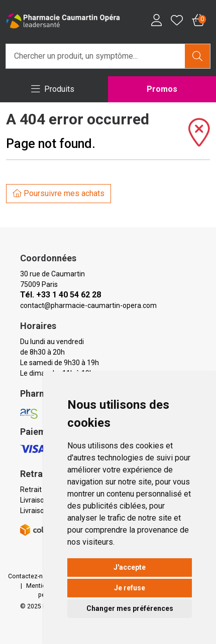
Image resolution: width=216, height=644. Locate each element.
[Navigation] (53, 90)
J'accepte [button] (130, 567)
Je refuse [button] (130, 588)
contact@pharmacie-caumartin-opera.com (88, 305)
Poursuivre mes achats (59, 193)
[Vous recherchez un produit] (96, 56)
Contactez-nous (31, 576)
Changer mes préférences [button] (130, 608)
